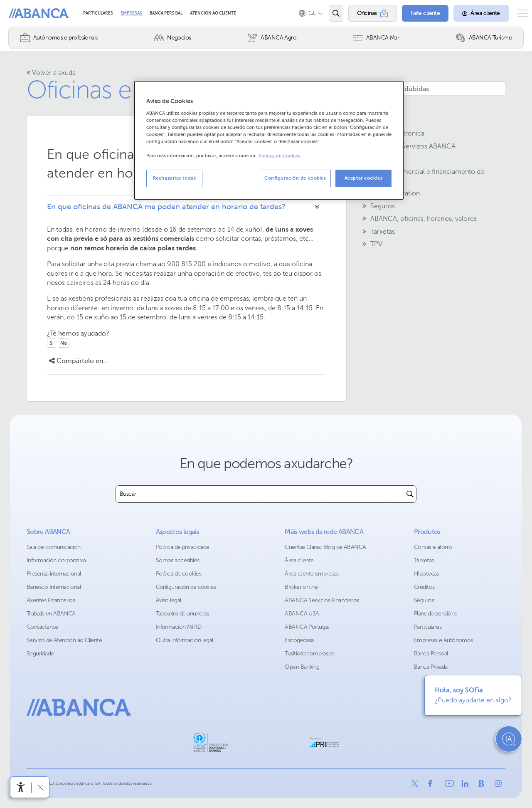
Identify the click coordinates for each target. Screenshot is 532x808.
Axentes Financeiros (51, 600)
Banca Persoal (166, 13)
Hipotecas (426, 574)
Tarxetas (424, 560)
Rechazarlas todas (175, 178)
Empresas (132, 13)
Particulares (99, 13)
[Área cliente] (469, 13)
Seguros (424, 600)
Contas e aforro (433, 547)
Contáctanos (42, 627)
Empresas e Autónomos (443, 640)
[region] (269, 140)
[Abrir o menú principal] (517, 13)
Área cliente (299, 560)
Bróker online (301, 587)
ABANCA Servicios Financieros (322, 600)
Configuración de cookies (186, 587)
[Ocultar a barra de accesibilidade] (40, 787)
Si (52, 343)
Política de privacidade (183, 547)
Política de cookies (179, 574)
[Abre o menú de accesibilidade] (21, 787)
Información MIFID (179, 627)
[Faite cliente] (413, 13)
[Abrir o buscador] (324, 13)
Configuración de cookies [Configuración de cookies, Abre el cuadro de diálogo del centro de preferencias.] (295, 178)
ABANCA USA (302, 614)
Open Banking (302, 667)
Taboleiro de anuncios (182, 614)
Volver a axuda (51, 73)
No (64, 343)
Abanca (21, 13)
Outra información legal (185, 640)
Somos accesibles (178, 560)
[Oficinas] (360, 13)
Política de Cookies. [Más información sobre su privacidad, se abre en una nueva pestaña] (280, 156)
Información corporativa (56, 560)
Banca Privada (431, 667)
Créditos (424, 587)
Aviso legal (169, 600)
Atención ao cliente (213, 13)
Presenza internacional (54, 574)
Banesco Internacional (54, 587)
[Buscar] (410, 494)
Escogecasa (299, 640)
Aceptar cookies (364, 178)
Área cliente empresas (312, 574)
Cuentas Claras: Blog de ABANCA (325, 547)
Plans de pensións (435, 614)
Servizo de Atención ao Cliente (64, 640)
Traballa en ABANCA (51, 614)
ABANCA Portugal (307, 627)
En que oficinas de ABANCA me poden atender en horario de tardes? (166, 207)
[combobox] (260, 494)
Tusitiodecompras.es (309, 654)
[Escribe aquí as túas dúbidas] (422, 89)
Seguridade (40, 654)
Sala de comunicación (54, 547)
